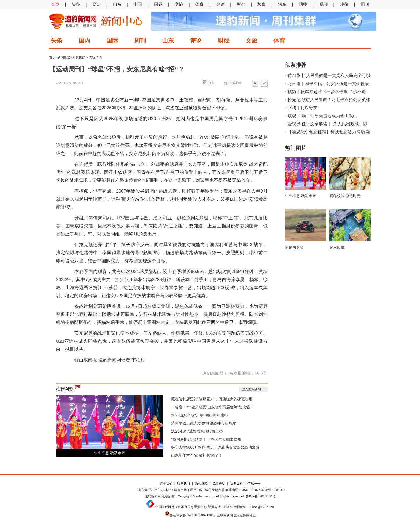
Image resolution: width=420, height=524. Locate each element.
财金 (241, 4)
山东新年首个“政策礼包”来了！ (197, 455)
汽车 (282, 4)
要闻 (96, 4)
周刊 (365, 4)
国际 (158, 4)
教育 (262, 4)
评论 (220, 4)
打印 (211, 83)
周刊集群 (79, 57)
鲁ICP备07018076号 (260, 496)
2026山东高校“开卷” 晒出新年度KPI (201, 415)
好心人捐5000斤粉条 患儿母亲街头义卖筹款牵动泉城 (215, 447)
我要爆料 (237, 484)
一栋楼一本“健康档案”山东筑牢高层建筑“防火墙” (211, 407)
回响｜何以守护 (303, 108)
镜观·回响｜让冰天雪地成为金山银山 (322, 116)
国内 (84, 41)
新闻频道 (64, 57)
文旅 (179, 4)
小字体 (255, 84)
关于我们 (166, 484)
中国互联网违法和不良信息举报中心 (181, 507)
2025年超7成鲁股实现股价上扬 (197, 431)
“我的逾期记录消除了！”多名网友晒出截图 (206, 439)
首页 (55, 4)
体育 (200, 4)
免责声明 (219, 484)
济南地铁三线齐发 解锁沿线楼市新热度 (204, 423)
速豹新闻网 (153, 496)
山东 (117, 4)
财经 (224, 41)
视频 (324, 4)
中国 (138, 4)
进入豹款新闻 (251, 389)
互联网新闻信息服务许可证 (236, 515)
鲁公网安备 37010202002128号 (192, 515)
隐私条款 (201, 484)
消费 (303, 4)
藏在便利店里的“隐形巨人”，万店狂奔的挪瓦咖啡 (212, 399)
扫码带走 (236, 83)
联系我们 (183, 484)
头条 (76, 4)
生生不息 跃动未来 (110, 453)
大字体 (264, 84)
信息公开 (254, 484)
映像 (344, 4)
